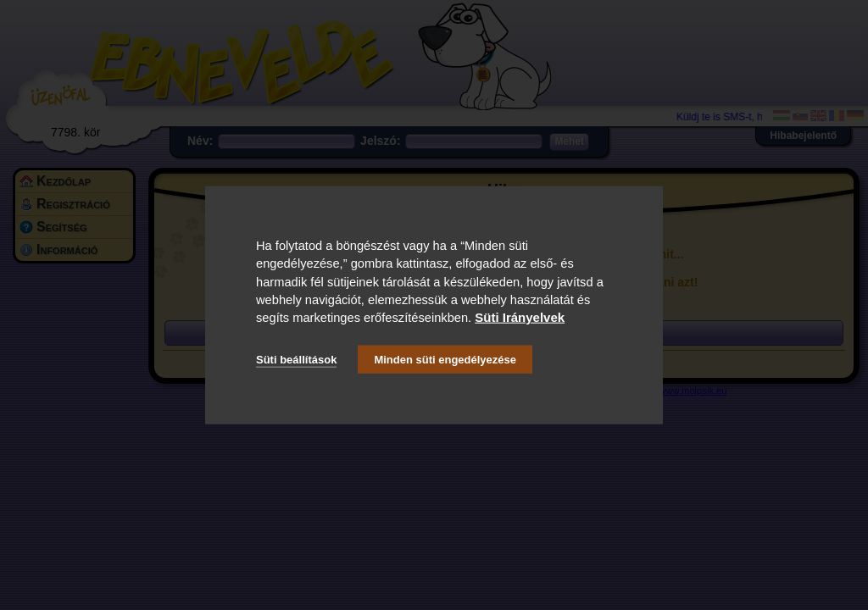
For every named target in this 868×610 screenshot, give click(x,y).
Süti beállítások (296, 359)
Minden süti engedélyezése (445, 359)
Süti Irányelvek (520, 317)
